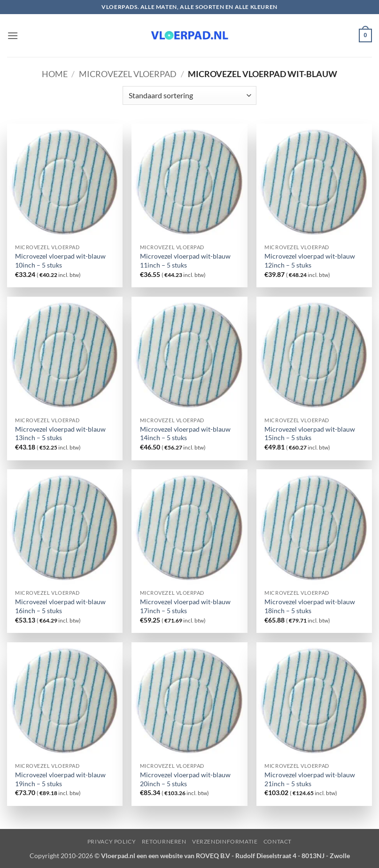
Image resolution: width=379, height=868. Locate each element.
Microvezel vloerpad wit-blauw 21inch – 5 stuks (310, 779)
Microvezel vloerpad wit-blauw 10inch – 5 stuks (60, 260)
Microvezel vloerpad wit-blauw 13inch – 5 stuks (60, 434)
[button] (13, 36)
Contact (278, 841)
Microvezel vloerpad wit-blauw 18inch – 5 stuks (310, 606)
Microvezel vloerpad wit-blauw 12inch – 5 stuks (310, 260)
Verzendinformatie (225, 841)
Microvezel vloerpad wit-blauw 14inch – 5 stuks (185, 434)
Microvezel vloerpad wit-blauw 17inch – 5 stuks (185, 606)
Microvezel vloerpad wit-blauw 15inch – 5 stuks (310, 434)
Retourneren (164, 841)
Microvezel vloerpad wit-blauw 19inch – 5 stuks (60, 779)
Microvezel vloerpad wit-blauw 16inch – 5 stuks (60, 606)
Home (55, 74)
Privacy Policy (112, 841)
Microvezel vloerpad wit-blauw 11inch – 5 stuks (185, 260)
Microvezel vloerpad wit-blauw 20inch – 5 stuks (185, 779)
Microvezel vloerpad (128, 74)
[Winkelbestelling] (189, 95)
